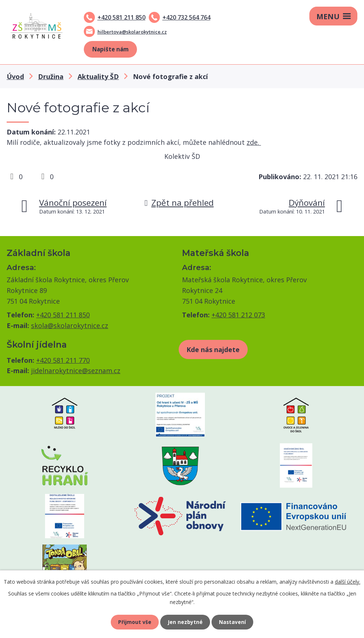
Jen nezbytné (185, 622)
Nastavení (233, 622)
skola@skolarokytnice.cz (70, 325)
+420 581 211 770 (63, 360)
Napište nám (110, 49)
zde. (254, 142)
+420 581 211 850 (121, 17)
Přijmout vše (134, 622)
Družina (51, 76)
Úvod (15, 76)
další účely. (348, 581)
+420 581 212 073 (238, 315)
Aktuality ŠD (98, 76)
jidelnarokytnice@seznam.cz (76, 371)
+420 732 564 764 (186, 17)
